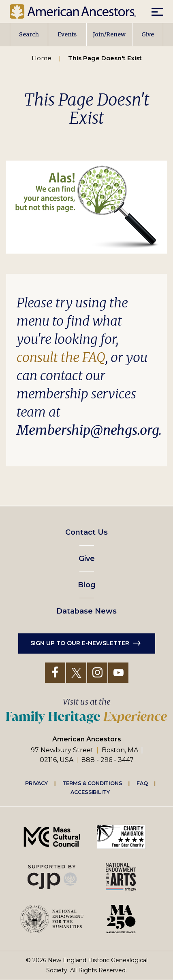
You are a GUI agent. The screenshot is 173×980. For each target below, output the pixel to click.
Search (29, 34)
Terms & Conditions (92, 783)
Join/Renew (109, 34)
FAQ (142, 783)
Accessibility (90, 792)
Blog (87, 585)
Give (148, 34)
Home (42, 58)
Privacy (36, 783)
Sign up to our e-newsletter (80, 643)
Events (67, 34)
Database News (86, 611)
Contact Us (86, 532)
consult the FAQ (61, 358)
